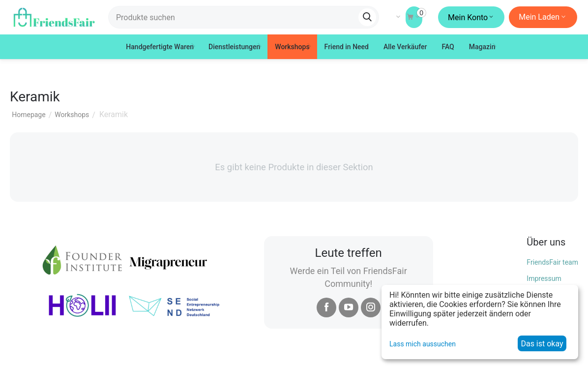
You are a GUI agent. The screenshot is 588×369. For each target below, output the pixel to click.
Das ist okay (542, 344)
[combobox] (244, 17)
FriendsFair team (552, 262)
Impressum (544, 278)
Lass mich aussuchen (423, 344)
